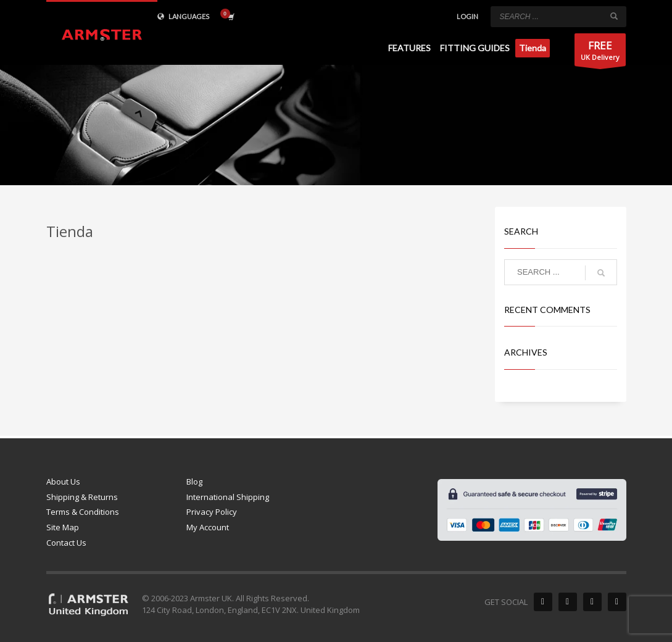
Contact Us (66, 543)
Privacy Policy (212, 512)
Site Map (63, 527)
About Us (63, 481)
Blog (194, 481)
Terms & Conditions (83, 512)
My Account (208, 527)
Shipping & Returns (82, 497)
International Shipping (228, 497)
